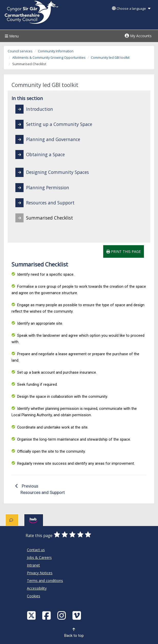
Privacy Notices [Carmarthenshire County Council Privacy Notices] (40, 573)
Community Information (56, 51)
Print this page (124, 251)
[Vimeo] (77, 615)
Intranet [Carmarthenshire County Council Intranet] (33, 565)
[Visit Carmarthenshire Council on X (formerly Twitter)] (32, 615)
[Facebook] (47, 615)
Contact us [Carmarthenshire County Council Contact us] (36, 550)
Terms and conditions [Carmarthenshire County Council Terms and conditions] (45, 581)
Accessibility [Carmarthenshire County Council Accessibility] (37, 588)
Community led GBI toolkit (110, 58)
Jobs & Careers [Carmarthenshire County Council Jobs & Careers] (39, 557)
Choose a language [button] (131, 9)
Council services (20, 51)
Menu (11, 36)
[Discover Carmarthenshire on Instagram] (62, 615)
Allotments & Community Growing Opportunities (49, 58)
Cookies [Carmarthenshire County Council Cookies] (34, 596)
